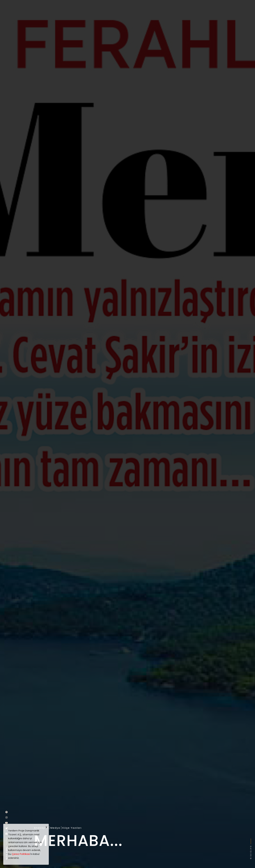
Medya (55, 828)
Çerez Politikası (21, 854)
